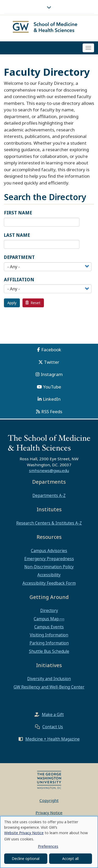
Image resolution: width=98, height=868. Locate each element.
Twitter (52, 362)
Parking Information (49, 643)
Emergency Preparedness (49, 559)
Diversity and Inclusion (49, 679)
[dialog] (49, 842)
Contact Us (53, 727)
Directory (49, 610)
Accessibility (49, 575)
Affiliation (19, 280)
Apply (12, 303)
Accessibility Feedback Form (49, 583)
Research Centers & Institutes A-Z (49, 523)
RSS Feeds (52, 411)
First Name (18, 213)
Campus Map (46, 619)
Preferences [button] (48, 846)
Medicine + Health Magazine (53, 739)
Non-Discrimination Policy (49, 567)
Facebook (51, 350)
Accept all (70, 859)
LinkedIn (52, 399)
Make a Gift (53, 714)
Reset (33, 303)
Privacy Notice (49, 813)
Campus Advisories (49, 551)
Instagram (52, 374)
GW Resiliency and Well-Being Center (49, 687)
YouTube (52, 387)
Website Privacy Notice (24, 833)
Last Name (17, 235)
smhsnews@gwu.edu (49, 470)
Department (19, 257)
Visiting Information (49, 635)
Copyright (49, 800)
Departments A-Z (49, 495)
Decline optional (26, 859)
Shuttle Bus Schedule (49, 651)
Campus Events (49, 627)
